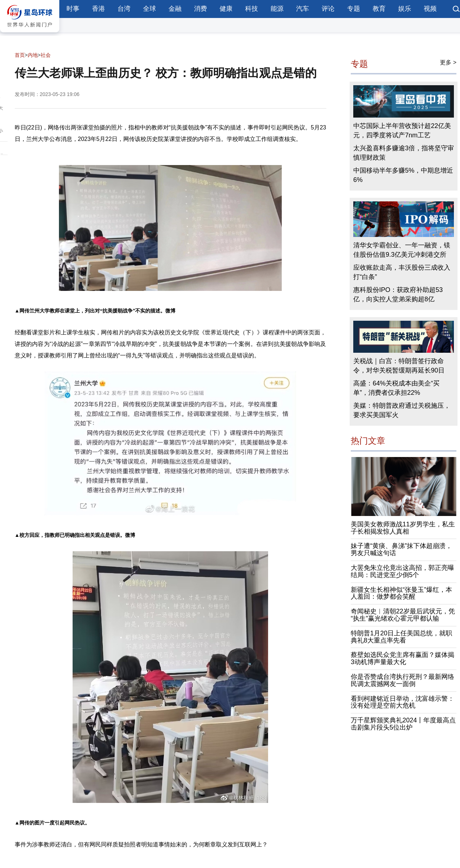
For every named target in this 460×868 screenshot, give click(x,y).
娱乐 (405, 9)
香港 (98, 9)
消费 (201, 9)
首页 (20, 55)
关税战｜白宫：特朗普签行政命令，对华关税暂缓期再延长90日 (399, 366)
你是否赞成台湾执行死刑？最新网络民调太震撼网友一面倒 (402, 680)
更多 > (448, 62)
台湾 (124, 9)
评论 (328, 9)
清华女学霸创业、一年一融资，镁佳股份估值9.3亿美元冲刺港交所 (402, 250)
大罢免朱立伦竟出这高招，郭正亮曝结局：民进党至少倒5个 (402, 571)
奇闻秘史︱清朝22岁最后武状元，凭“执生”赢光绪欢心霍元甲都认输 (403, 615)
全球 (149, 9)
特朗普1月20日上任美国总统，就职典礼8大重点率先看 (401, 637)
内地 (33, 55)
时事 (73, 9)
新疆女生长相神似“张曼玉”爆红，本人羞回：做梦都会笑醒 (401, 593)
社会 (46, 55)
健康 (226, 9)
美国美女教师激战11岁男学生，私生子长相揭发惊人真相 (403, 528)
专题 (354, 9)
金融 (175, 9)
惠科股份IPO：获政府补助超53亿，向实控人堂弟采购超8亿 (398, 294)
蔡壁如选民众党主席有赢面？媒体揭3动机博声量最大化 (402, 658)
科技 (252, 9)
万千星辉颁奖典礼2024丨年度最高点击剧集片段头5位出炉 (403, 724)
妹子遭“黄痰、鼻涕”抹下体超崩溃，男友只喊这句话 (401, 549)
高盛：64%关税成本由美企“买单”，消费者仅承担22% (396, 388)
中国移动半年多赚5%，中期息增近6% (403, 175)
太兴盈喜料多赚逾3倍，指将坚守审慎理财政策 (404, 153)
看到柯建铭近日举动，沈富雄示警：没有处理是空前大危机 (402, 702)
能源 (277, 9)
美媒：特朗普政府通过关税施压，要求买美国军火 (402, 410)
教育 (379, 9)
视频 (430, 9)
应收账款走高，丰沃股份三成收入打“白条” (402, 272)
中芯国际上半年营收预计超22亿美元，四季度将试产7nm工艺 (402, 131)
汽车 (303, 9)
